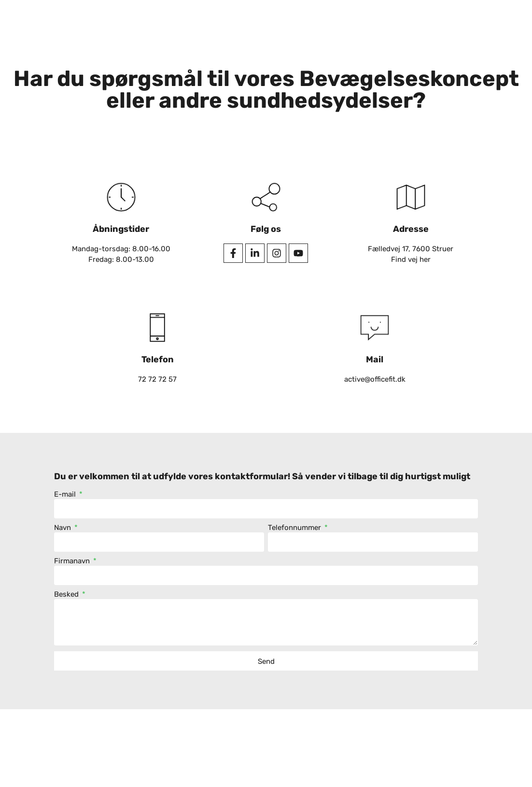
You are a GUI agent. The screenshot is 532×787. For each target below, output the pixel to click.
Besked (67, 595)
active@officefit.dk (375, 379)
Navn (63, 528)
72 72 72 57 (157, 379)
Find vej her (411, 259)
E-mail (66, 495)
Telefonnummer (295, 528)
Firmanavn (73, 561)
